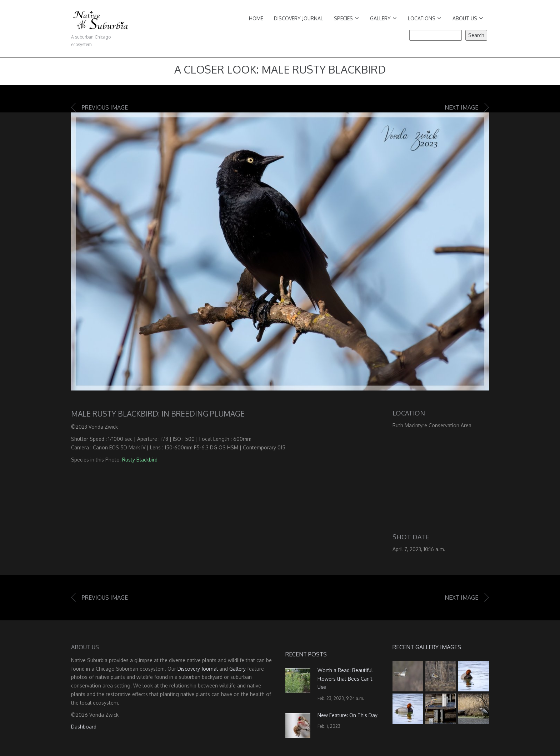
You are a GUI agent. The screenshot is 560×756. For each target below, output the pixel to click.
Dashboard (84, 727)
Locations (425, 18)
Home (256, 18)
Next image (461, 107)
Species (346, 18)
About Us (468, 18)
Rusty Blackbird (140, 460)
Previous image (105, 107)
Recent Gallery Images (427, 647)
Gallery (383, 18)
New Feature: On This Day (347, 715)
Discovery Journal (299, 18)
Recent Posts (306, 654)
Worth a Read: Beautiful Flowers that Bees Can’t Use (345, 679)
